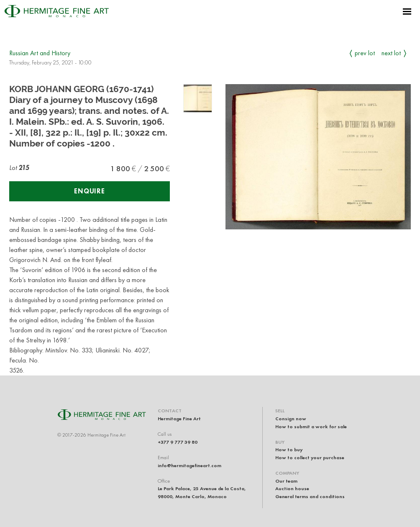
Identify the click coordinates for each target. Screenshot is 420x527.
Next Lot (391, 53)
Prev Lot (365, 53)
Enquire (90, 191)
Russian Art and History (40, 53)
